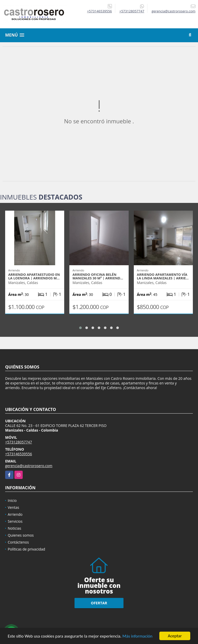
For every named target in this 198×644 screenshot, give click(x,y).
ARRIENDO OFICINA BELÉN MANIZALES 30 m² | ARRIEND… (98, 276)
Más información (137, 637)
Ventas (13, 507)
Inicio (12, 500)
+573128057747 (132, 11)
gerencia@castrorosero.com (29, 466)
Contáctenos (18, 542)
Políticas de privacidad (26, 549)
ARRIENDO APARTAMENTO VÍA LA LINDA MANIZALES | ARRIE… (163, 276)
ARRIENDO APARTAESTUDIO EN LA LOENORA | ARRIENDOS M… (34, 276)
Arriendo (15, 514)
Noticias (14, 528)
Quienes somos (21, 535)
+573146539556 (99, 11)
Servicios (15, 521)
